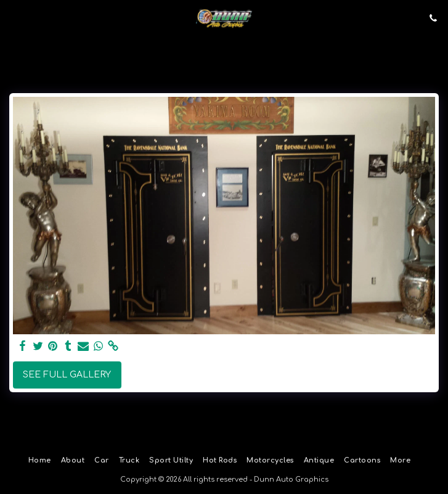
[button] (14, 18)
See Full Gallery (67, 375)
